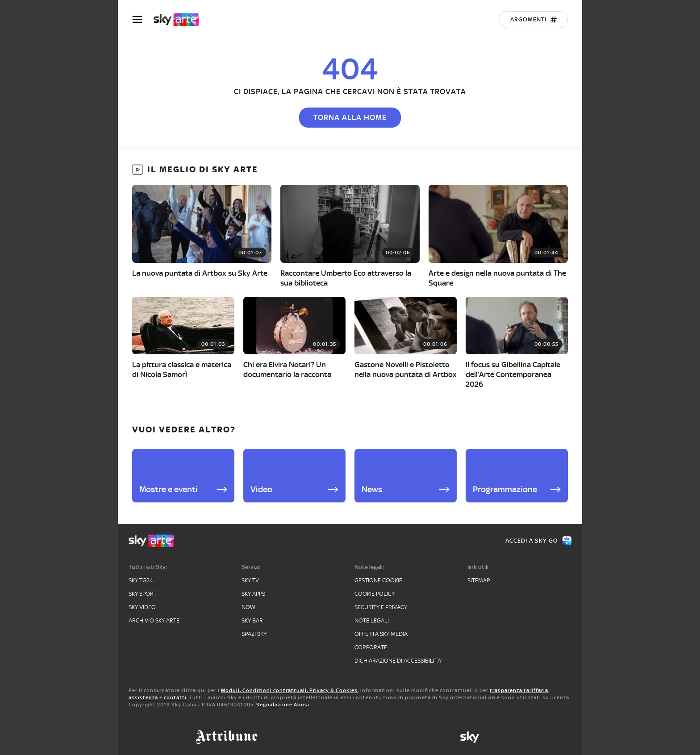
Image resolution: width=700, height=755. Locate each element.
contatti (175, 697)
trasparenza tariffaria (519, 690)
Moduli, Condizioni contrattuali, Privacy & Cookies (289, 690)
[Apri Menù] (143, 19)
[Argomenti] (533, 20)
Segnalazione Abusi (283, 705)
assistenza (143, 697)
